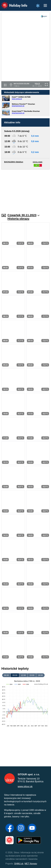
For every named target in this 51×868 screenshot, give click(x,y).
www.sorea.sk (17, 99)
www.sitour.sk (25, 786)
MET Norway (31, 864)
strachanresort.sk (18, 106)
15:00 (32, 675)
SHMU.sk (19, 864)
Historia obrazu (18, 219)
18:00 (40, 675)
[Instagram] (21, 828)
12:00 (23, 675)
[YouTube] (32, 828)
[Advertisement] (26, 190)
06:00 (6, 675)
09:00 (15, 675)
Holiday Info (12, 3)
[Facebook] (10, 828)
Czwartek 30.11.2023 (23, 215)
